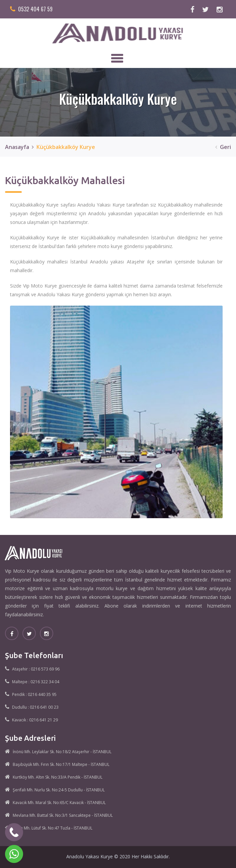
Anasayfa (17, 147)
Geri (222, 147)
